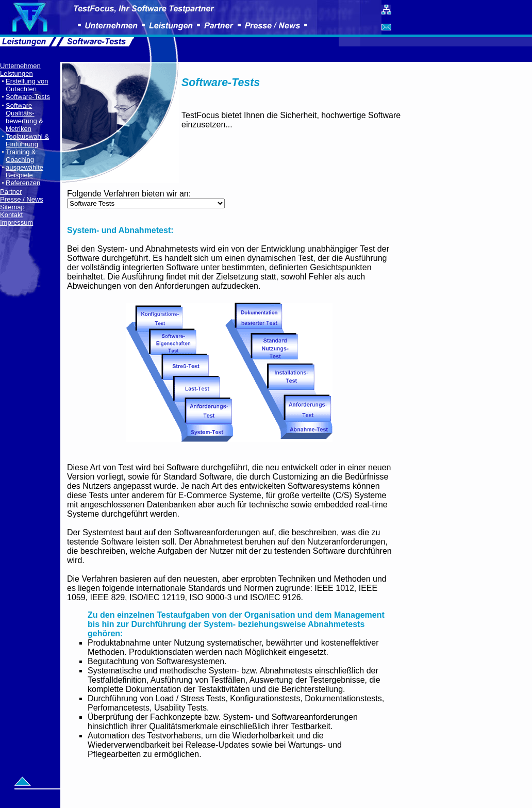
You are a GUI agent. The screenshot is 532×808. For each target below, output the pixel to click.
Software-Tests (28, 97)
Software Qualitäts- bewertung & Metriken (24, 117)
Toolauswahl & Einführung (27, 140)
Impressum (16, 222)
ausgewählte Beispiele (24, 171)
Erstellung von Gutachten (27, 85)
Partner (11, 192)
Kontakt (11, 215)
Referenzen (23, 183)
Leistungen (16, 73)
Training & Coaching (21, 156)
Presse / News (22, 199)
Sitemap (12, 207)
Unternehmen (20, 66)
